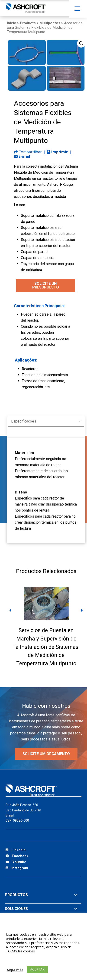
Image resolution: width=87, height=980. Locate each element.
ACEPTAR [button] (37, 969)
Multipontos (50, 23)
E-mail (22, 156)
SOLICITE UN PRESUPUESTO (46, 285)
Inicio (12, 23)
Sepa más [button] (15, 970)
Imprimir (57, 152)
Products (28, 23)
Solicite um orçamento (46, 754)
